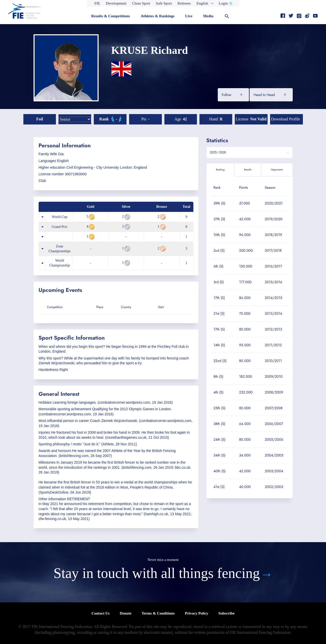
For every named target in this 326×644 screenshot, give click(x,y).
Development (116, 3)
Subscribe (227, 613)
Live (189, 16)
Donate (126, 613)
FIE (97, 3)
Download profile (286, 119)
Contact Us (100, 613)
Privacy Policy (196, 613)
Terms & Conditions (158, 613)
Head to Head (264, 95)
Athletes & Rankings (157, 16)
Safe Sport (164, 3)
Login (223, 3)
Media (208, 16)
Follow (227, 95)
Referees (184, 3)
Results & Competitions (111, 16)
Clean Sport (141, 3)
